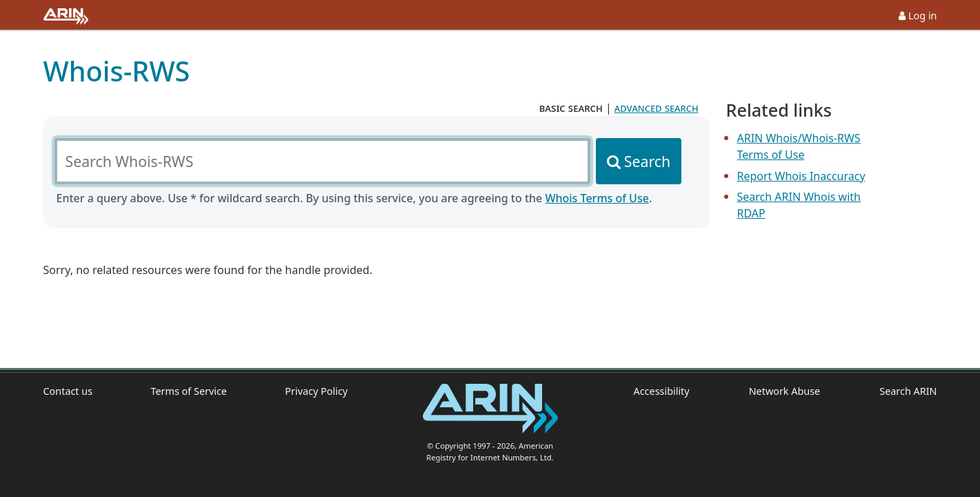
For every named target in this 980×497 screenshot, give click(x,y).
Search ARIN (908, 391)
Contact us (68, 391)
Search (647, 161)
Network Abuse (785, 391)
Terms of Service (189, 391)
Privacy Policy (316, 391)
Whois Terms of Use (597, 198)
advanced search (657, 108)
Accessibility (662, 391)
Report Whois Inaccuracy (801, 176)
